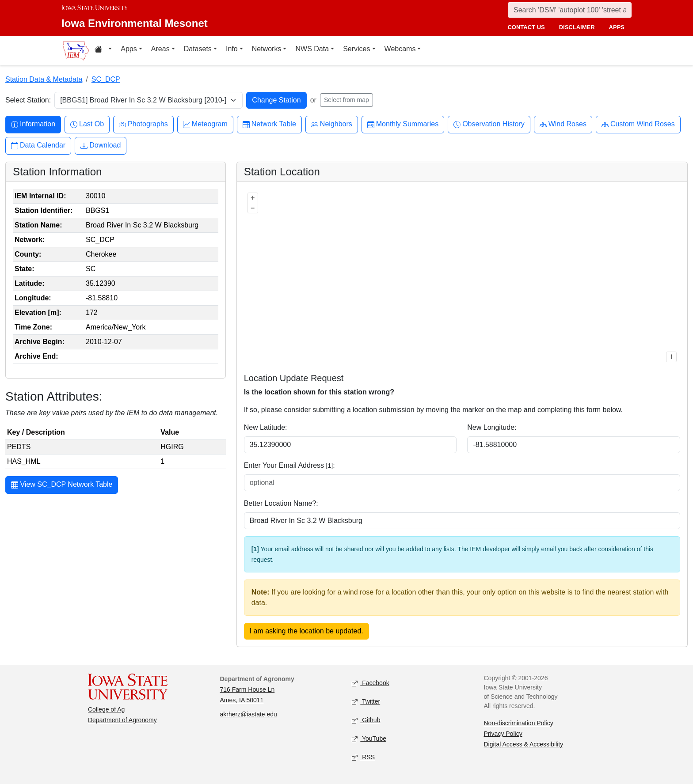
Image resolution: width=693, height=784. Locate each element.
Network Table (269, 124)
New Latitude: (266, 427)
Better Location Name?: (281, 503)
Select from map (346, 100)
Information (33, 124)
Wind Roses (563, 124)
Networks (267, 49)
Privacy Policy (503, 734)
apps (617, 27)
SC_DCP (106, 79)
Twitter (366, 702)
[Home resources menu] (103, 50)
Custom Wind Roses (638, 124)
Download (101, 146)
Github (366, 721)
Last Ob (87, 124)
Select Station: (28, 100)
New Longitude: (492, 427)
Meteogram (205, 124)
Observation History (489, 124)
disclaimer (577, 27)
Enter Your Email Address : (289, 465)
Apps (129, 49)
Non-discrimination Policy (519, 723)
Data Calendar (38, 146)
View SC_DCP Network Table (62, 485)
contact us (526, 27)
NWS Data (312, 49)
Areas (160, 49)
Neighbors (332, 124)
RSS (363, 758)
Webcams (400, 49)
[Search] (570, 10)
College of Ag (106, 709)
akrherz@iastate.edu (249, 714)
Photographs (143, 124)
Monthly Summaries (403, 124)
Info (232, 49)
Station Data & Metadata (44, 79)
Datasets (198, 49)
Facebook (371, 684)
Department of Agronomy (122, 720)
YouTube (369, 739)
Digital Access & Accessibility (524, 744)
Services (356, 49)
